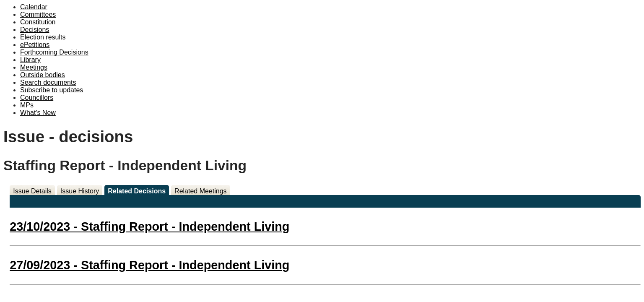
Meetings (34, 67)
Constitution (38, 22)
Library (30, 60)
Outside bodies (43, 75)
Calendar (34, 7)
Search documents (48, 82)
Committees (38, 14)
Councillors (37, 98)
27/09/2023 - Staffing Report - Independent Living (149, 265)
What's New (38, 113)
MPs (27, 105)
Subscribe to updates (52, 90)
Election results (43, 37)
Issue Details (32, 191)
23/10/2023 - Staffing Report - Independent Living (149, 226)
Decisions (35, 30)
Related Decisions (137, 191)
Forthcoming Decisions (54, 52)
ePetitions (35, 45)
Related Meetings (201, 191)
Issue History (80, 191)
